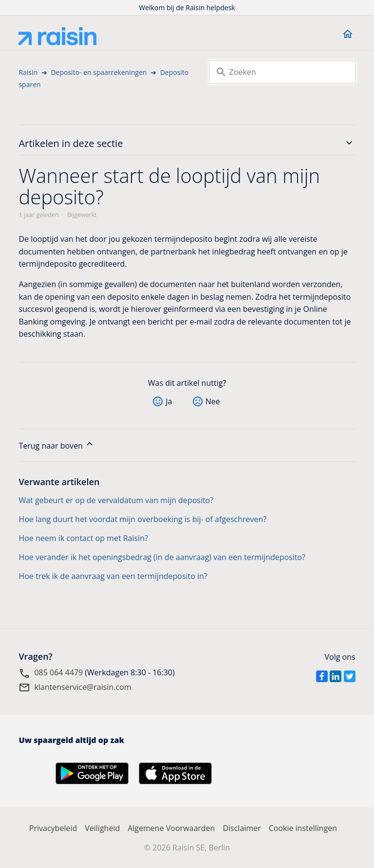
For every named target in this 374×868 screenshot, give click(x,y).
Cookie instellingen (303, 828)
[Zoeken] (282, 72)
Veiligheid (102, 828)
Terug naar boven (56, 445)
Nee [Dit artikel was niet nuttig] (213, 401)
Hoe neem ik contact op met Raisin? (83, 538)
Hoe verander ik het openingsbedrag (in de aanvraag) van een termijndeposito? (162, 557)
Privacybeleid (53, 828)
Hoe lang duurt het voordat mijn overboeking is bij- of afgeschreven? (142, 519)
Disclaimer (242, 828)
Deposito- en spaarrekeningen (99, 72)
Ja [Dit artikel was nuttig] (169, 401)
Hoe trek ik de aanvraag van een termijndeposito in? (113, 576)
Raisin (28, 72)
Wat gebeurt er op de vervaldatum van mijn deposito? (116, 500)
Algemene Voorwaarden (171, 828)
